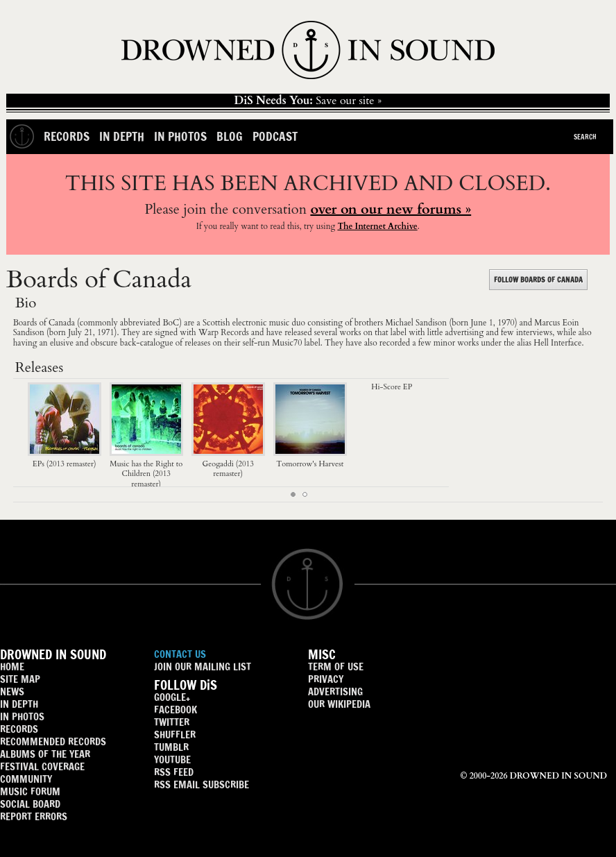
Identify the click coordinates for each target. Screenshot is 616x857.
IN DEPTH (19, 704)
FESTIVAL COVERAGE (42, 766)
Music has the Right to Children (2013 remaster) (146, 468)
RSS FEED (174, 772)
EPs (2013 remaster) (65, 458)
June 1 (482, 323)
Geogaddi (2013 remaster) (228, 464)
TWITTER (172, 722)
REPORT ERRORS (34, 816)
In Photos (180, 136)
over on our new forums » (391, 209)
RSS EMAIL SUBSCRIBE (202, 784)
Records (67, 136)
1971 (106, 332)
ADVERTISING (335, 691)
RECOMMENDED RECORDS (53, 741)
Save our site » (308, 101)
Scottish (216, 323)
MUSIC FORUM (30, 791)
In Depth (122, 136)
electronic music (261, 323)
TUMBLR (171, 747)
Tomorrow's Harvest (310, 458)
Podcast (275, 136)
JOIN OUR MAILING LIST (203, 667)
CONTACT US (180, 654)
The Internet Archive (377, 226)
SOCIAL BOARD (30, 804)
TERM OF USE (336, 667)
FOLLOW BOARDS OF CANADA (538, 280)
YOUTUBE (172, 760)
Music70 (287, 343)
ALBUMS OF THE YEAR (45, 754)
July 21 (80, 332)
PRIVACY (326, 679)
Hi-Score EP (392, 387)
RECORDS (19, 729)
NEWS (12, 691)
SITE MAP (20, 679)
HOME (12, 667)
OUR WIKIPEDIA (339, 704)
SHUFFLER (175, 735)
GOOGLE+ (172, 697)
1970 (506, 323)
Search (585, 137)
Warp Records (224, 332)
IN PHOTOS (22, 716)
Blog (230, 136)
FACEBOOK (176, 710)
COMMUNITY (26, 779)
